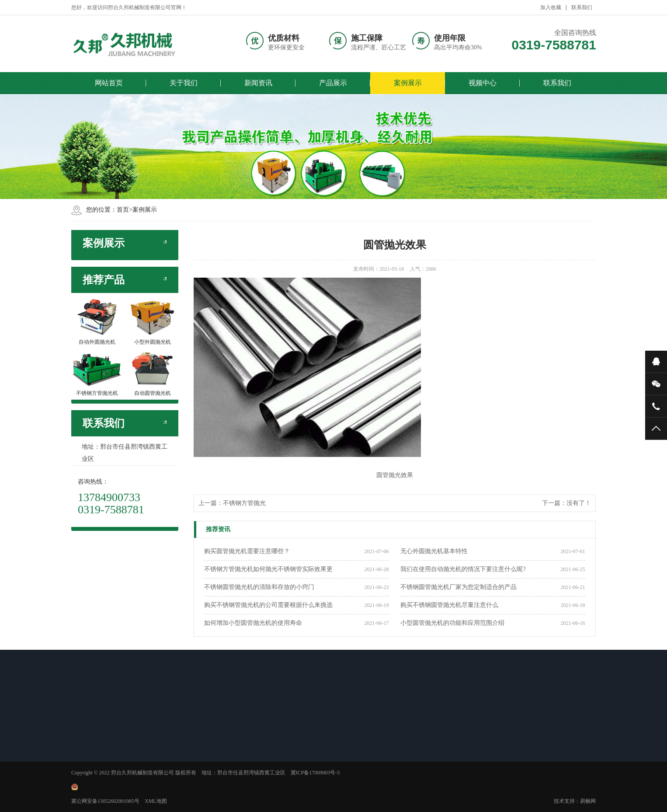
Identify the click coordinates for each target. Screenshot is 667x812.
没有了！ (579, 503)
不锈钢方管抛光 (244, 503)
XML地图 (156, 801)
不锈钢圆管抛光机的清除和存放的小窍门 (259, 587)
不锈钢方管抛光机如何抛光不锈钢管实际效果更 (268, 569)
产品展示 (333, 83)
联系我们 (557, 83)
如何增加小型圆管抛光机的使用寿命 (253, 623)
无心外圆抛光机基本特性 (434, 551)
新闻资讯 (258, 83)
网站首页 (109, 83)
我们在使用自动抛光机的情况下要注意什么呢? (463, 569)
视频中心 (483, 83)
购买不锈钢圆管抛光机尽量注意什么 (449, 605)
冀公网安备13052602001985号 (105, 801)
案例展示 (408, 83)
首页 (123, 210)
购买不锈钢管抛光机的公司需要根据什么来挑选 (268, 605)
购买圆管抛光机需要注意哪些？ (247, 551)
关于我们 (184, 83)
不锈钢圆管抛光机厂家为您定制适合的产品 (459, 587)
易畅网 (588, 801)
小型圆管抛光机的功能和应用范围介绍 (452, 623)
